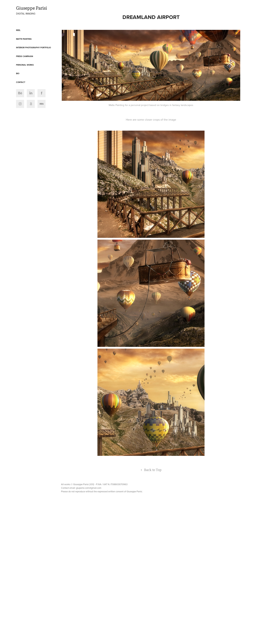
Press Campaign (25, 56)
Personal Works (25, 65)
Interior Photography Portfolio (33, 48)
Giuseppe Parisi (32, 8)
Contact (21, 82)
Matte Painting (24, 39)
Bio (18, 73)
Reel (18, 30)
